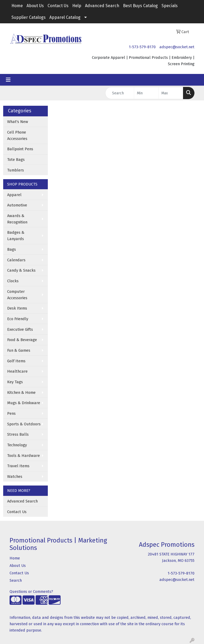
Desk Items (17, 308)
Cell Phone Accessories (17, 135)
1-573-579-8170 (142, 47)
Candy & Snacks (21, 270)
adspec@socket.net (177, 47)
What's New (18, 122)
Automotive (17, 205)
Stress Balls (18, 434)
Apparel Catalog (65, 17)
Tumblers (16, 170)
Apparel (14, 195)
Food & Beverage (22, 340)
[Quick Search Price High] (171, 93)
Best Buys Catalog (140, 6)
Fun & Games (19, 350)
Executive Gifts (20, 329)
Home (17, 6)
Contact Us (58, 6)
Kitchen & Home (21, 392)
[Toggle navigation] (8, 80)
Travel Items (18, 466)
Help (77, 6)
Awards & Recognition (17, 219)
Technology (17, 445)
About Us (35, 6)
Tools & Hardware (24, 456)
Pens (11, 413)
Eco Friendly (18, 319)
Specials (170, 6)
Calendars (16, 260)
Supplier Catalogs (29, 17)
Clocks (13, 281)
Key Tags (15, 382)
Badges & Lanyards (16, 236)
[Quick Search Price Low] (146, 93)
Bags (12, 249)
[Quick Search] (120, 93)
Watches (15, 477)
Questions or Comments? (31, 592)
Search (16, 580)
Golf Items (16, 361)
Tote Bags (16, 160)
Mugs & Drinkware (24, 403)
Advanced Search (102, 6)
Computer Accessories (17, 295)
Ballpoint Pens (20, 149)
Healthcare (17, 371)
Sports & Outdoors (24, 424)
